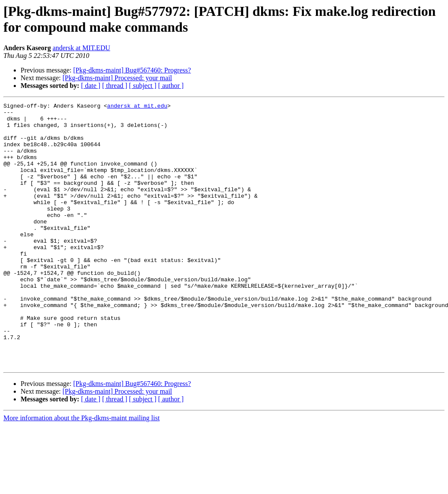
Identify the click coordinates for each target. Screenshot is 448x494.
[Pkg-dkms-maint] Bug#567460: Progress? (132, 70)
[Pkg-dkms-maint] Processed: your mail (117, 78)
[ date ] (91, 86)
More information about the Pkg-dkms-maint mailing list (81, 471)
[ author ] (171, 86)
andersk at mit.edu (137, 107)
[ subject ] (143, 86)
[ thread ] (115, 86)
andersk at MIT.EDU (81, 48)
